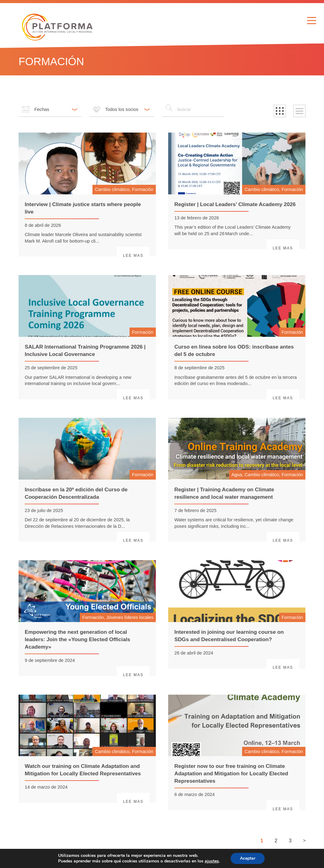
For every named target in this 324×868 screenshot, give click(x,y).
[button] (280, 111)
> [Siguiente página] (304, 840)
